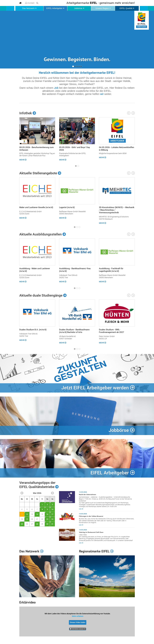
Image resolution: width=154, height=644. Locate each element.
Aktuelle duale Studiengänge (43, 295)
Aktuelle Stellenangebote (40, 173)
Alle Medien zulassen (78, 629)
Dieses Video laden (78, 622)
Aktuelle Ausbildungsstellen (43, 234)
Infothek (28, 113)
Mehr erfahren (78, 616)
